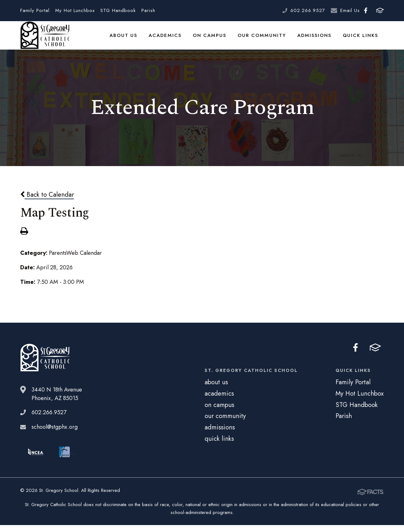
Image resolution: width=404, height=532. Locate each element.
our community (265, 39)
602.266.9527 (308, 10)
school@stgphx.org (55, 435)
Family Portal (35, 10)
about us (131, 39)
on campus (214, 39)
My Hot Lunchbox (75, 10)
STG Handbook (118, 10)
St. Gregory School (45, 39)
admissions (316, 39)
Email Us (350, 10)
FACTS (380, 10)
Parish (148, 10)
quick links (361, 39)
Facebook (366, 10)
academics (171, 39)
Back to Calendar (47, 202)
